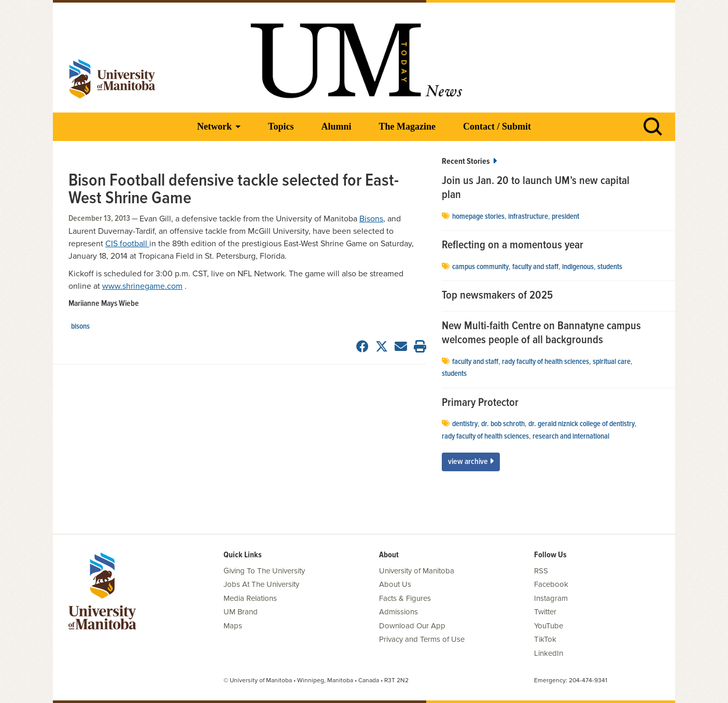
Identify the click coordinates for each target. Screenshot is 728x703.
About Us (395, 584)
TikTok (545, 639)
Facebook (551, 584)
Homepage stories (478, 217)
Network (214, 126)
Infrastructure (528, 217)
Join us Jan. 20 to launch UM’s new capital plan (536, 188)
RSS (541, 571)
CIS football (127, 244)
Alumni (336, 126)
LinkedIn (549, 653)
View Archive (471, 462)
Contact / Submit (497, 126)
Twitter (545, 612)
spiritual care (612, 362)
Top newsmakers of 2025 (499, 296)
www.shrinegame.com (142, 286)
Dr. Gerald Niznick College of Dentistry (582, 424)
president (565, 217)
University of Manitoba (417, 571)
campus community (480, 267)
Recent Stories (469, 161)
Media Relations (250, 598)
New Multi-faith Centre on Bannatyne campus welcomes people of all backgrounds (541, 334)
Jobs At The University (261, 584)
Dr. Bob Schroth (503, 424)
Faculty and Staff (535, 267)
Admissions (398, 612)
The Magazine (407, 126)
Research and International (571, 437)
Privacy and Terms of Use (422, 639)
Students (610, 267)
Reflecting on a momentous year (513, 246)
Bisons (371, 219)
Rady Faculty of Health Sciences (545, 362)
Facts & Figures (405, 598)
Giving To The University (264, 571)
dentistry (465, 424)
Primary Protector (480, 403)
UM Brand (241, 612)
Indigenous (578, 267)
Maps (233, 626)
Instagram (551, 598)
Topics (281, 126)
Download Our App (412, 626)
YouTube (549, 626)
